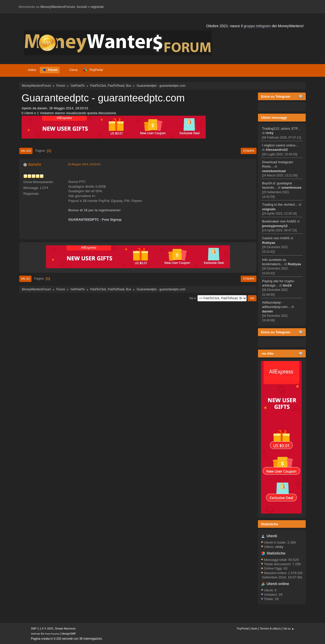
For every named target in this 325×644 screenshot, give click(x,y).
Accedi (82, 7)
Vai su (25, 279)
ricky (270, 133)
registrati (97, 7)
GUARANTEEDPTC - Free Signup (95, 220)
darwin (267, 311)
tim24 (287, 285)
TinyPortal (242, 628)
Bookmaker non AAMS (279, 221)
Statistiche (270, 524)
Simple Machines (65, 628)
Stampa (249, 151)
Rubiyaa (269, 243)
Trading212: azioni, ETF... (281, 129)
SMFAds (36, 634)
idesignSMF (69, 634)
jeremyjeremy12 (275, 226)
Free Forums (52, 634)
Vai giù (26, 151)
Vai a (192, 298)
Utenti (272, 536)
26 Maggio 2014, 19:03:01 (84, 164)
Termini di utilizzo (270, 628)
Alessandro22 (277, 150)
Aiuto (254, 628)
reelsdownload (274, 171)
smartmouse (291, 188)
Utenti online (278, 584)
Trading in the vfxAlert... (280, 205)
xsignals (269, 209)
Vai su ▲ (289, 628)
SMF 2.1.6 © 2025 (42, 628)
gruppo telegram (257, 26)
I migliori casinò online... (280, 145)
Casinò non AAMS (276, 238)
